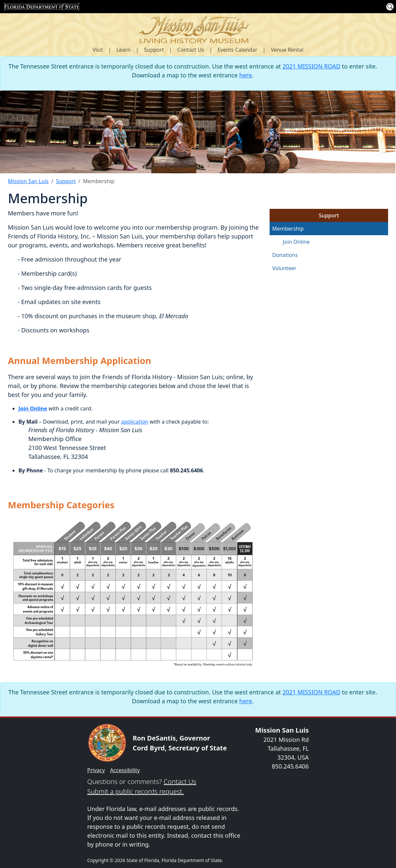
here (246, 75)
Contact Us (180, 782)
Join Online (296, 242)
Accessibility (125, 770)
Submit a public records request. (135, 791)
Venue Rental (287, 50)
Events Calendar (238, 50)
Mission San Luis (28, 181)
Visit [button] (98, 50)
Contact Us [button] (190, 50)
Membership (288, 229)
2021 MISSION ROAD (311, 66)
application (134, 422)
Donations (285, 255)
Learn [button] (123, 50)
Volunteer (284, 268)
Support (66, 181)
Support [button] (154, 50)
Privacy (96, 770)
